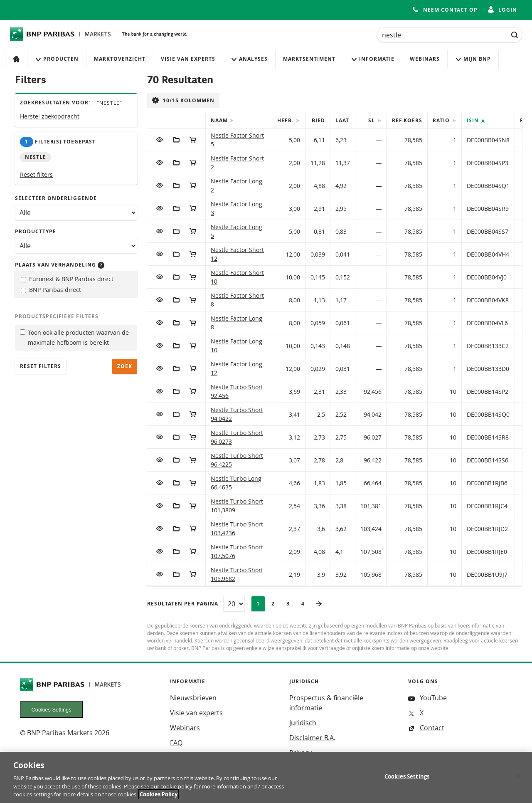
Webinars (425, 59)
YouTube (427, 698)
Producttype (36, 231)
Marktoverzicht (120, 59)
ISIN (474, 120)
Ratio (442, 120)
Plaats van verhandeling (60, 265)
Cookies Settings (52, 710)
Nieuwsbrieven (193, 698)
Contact (426, 728)
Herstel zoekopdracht (50, 116)
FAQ (176, 743)
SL (372, 120)
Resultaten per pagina (183, 604)
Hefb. (286, 120)
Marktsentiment (309, 59)
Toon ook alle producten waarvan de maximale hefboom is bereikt (74, 338)
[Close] (519, 781)
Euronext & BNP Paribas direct (67, 279)
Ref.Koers (407, 120)
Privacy (300, 753)
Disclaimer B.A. (312, 738)
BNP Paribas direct (51, 290)
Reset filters (36, 174)
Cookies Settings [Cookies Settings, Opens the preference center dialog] (407, 781)
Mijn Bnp (473, 59)
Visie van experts (188, 59)
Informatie (373, 59)
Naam (220, 120)
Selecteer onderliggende (56, 198)
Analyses (249, 59)
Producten (57, 59)
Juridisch (303, 723)
